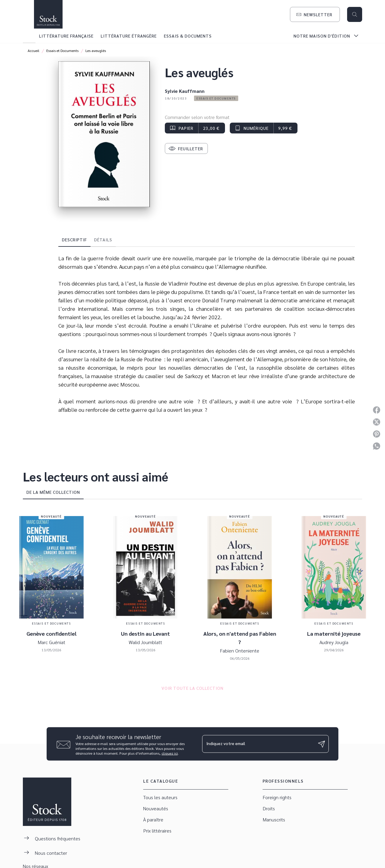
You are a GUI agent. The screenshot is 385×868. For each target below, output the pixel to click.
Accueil (34, 50)
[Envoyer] (322, 744)
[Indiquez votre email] (258, 744)
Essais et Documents (62, 50)
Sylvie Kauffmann (185, 91)
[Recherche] (355, 14)
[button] (315, 14)
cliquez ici (170, 753)
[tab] (29, 36)
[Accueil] (48, 14)
